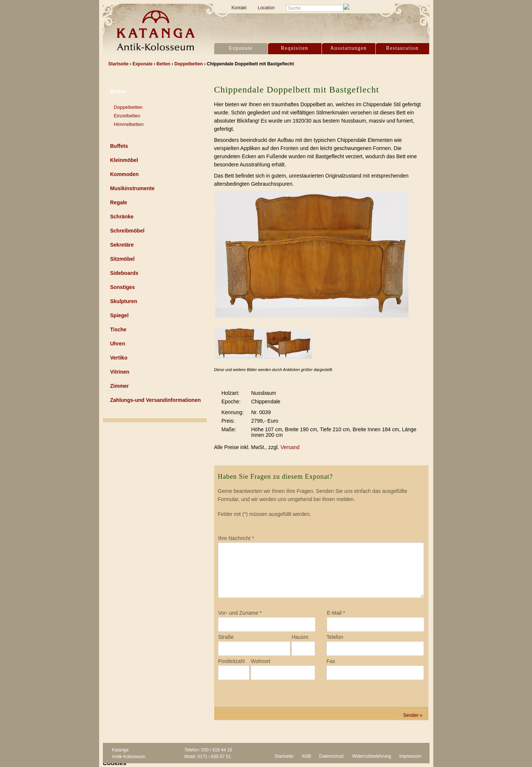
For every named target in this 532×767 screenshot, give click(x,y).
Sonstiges (123, 287)
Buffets (119, 146)
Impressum (410, 756)
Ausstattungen (348, 48)
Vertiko (119, 358)
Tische (118, 329)
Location (266, 8)
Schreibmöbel (128, 231)
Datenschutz (332, 756)
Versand (290, 447)
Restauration (402, 48)
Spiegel (120, 315)
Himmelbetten (129, 124)
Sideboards (124, 273)
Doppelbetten (128, 107)
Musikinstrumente (133, 188)
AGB (306, 756)
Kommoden (125, 174)
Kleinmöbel (124, 160)
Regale (119, 202)
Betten (118, 91)
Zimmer (120, 386)
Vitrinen (120, 372)
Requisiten (295, 48)
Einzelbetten (127, 116)
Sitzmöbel (123, 259)
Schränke (122, 217)
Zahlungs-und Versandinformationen (156, 400)
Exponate (241, 48)
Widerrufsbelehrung (371, 756)
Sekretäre (122, 245)
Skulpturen (124, 301)
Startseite (284, 756)
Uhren (118, 344)
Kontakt (239, 8)
